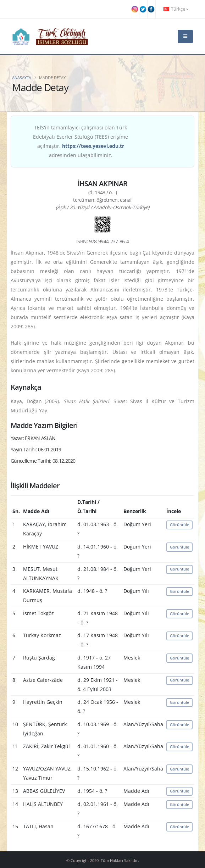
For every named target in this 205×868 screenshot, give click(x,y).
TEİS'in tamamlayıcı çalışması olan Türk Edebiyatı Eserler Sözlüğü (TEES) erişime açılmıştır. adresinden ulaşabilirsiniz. (81, 141)
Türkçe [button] (176, 9)
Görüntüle (179, 525)
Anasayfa (22, 77)
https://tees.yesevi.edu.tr (93, 146)
